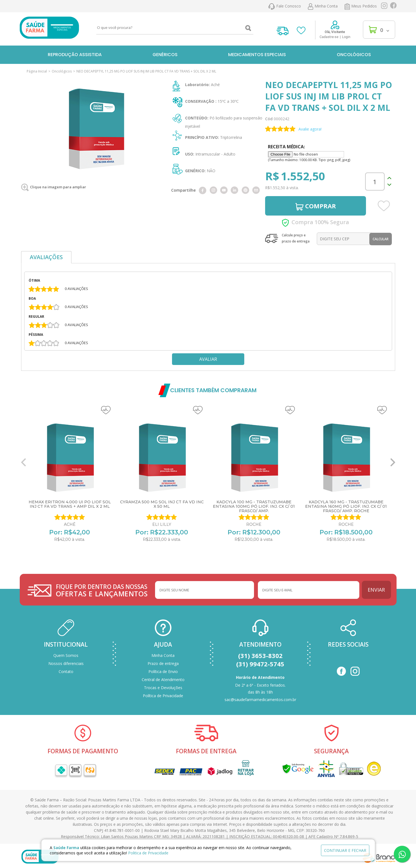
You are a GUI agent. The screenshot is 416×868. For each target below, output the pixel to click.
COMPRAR (316, 206)
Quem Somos (66, 655)
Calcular (381, 239)
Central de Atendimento (163, 680)
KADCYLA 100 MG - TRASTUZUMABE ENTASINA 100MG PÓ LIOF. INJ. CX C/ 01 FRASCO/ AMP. (254, 506)
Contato (66, 671)
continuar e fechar (345, 850)
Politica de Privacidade (148, 853)
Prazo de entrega (163, 663)
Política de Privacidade (163, 696)
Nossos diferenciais (66, 663)
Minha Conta (163, 655)
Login (346, 37)
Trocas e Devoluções (163, 688)
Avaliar (208, 359)
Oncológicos (354, 55)
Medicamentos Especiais (257, 55)
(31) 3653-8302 (260, 656)
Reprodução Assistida (75, 55)
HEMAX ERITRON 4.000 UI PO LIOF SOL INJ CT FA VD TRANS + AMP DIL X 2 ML (70, 504)
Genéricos (165, 55)
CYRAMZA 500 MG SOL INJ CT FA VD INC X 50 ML (162, 504)
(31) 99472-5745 (260, 664)
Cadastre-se (329, 37)
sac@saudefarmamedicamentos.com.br (260, 700)
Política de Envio (163, 671)
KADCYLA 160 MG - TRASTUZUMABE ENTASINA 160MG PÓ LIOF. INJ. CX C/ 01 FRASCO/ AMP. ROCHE (346, 506)
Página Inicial (37, 71)
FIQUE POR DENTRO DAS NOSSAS (102, 590)
